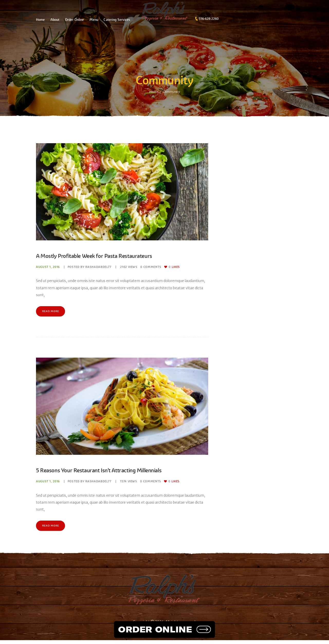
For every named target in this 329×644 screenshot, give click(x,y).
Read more (53, 312)
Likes (175, 267)
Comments (151, 267)
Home (154, 92)
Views (129, 267)
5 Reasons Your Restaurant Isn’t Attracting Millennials (115, 472)
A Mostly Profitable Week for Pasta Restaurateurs (108, 256)
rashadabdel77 (99, 267)
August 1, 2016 (48, 267)
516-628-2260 (209, 19)
